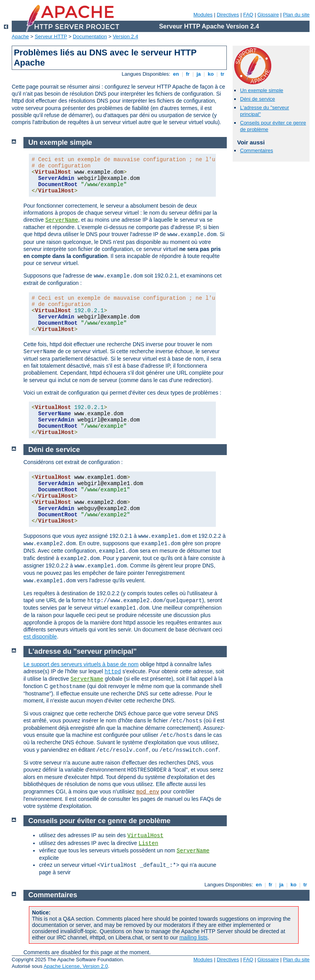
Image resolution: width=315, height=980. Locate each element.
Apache (20, 36)
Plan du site (296, 15)
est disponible (40, 637)
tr (223, 74)
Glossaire (268, 15)
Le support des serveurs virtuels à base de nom (81, 664)
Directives (228, 15)
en (176, 74)
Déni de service (258, 99)
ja (199, 74)
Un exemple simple (262, 90)
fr (188, 74)
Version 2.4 (125, 36)
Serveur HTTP (51, 36)
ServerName (62, 220)
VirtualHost (145, 836)
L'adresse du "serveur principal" (83, 651)
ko (211, 74)
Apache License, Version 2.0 (76, 966)
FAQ (248, 15)
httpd (113, 672)
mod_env (148, 792)
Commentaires (257, 150)
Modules (203, 15)
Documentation (90, 36)
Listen (148, 843)
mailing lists (193, 937)
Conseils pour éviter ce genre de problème (100, 821)
